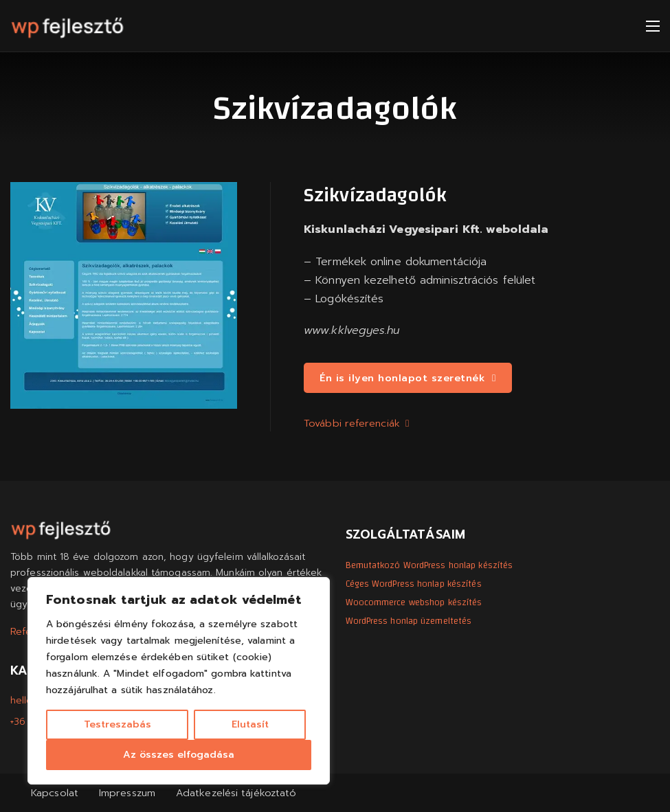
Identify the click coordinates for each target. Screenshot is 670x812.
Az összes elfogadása (179, 755)
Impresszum (127, 793)
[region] (179, 681)
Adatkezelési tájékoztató (236, 793)
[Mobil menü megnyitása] (653, 26)
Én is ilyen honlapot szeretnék (408, 378)
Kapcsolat (55, 793)
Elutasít (250, 724)
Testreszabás (118, 724)
